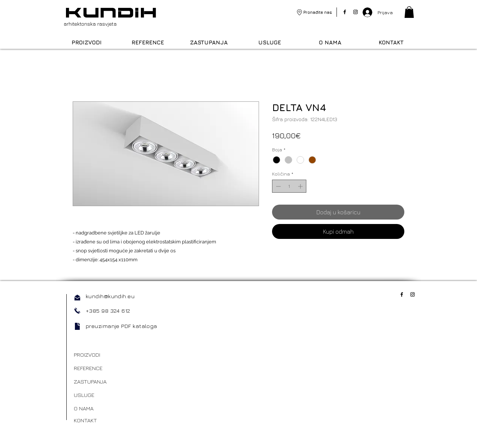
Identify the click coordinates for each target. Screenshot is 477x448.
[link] (409, 12)
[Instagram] (356, 12)
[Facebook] (345, 12)
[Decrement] (278, 186)
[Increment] (301, 186)
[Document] (77, 326)
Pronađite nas (318, 12)
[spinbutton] (289, 186)
